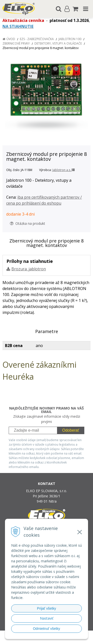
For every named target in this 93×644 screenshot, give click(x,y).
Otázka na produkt (28, 223)
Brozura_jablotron (29, 269)
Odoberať (71, 430)
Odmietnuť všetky (47, 629)
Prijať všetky (46, 608)
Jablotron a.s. (63, 170)
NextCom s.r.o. (56, 639)
